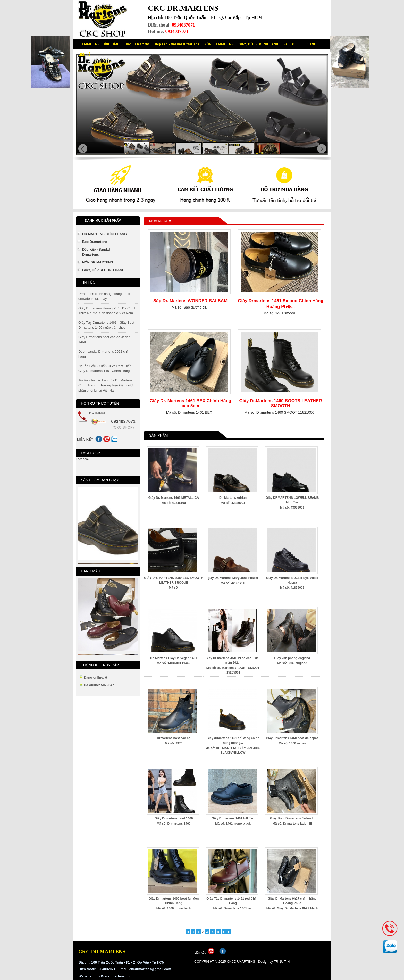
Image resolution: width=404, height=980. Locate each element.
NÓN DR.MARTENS (219, 44)
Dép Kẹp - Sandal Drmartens (177, 44)
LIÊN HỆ (84, 54)
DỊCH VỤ (310, 44)
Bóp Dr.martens (138, 44)
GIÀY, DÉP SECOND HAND (258, 44)
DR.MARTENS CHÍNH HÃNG (99, 44)
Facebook (83, 459)
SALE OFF (291, 44)
